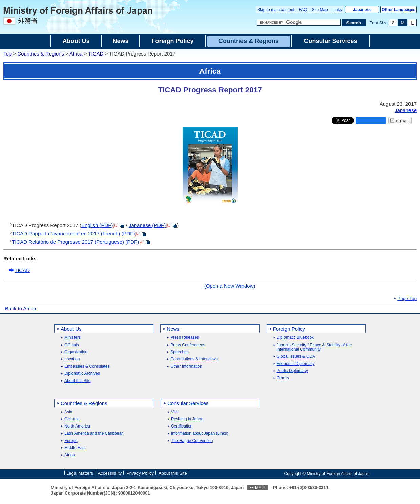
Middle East (75, 448)
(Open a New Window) (229, 286)
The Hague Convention (192, 441)
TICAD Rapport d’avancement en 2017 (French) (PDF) (73, 233)
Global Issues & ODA (296, 357)
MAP (260, 488)
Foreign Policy (289, 329)
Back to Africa (21, 309)
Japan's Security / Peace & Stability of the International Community (314, 347)
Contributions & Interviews (194, 359)
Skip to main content (276, 10)
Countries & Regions (41, 54)
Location (72, 359)
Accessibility (110, 473)
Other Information (186, 366)
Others (283, 378)
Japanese (362, 10)
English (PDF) (97, 225)
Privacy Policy (140, 473)
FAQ (303, 10)
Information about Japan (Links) (200, 433)
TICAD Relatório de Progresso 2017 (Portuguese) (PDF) (75, 242)
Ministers (72, 338)
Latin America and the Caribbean (94, 433)
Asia (68, 412)
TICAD (96, 54)
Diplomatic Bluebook (295, 338)
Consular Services (188, 403)
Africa (76, 54)
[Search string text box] (299, 22)
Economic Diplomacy (296, 364)
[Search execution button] (354, 23)
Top (7, 54)
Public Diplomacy (292, 371)
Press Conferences (188, 345)
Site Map (320, 10)
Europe (71, 441)
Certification (182, 426)
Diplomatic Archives (82, 374)
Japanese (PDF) (147, 225)
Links (337, 10)
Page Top (407, 299)
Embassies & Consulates (87, 366)
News (173, 329)
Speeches (179, 352)
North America (77, 426)
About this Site (77, 381)
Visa (175, 412)
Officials (71, 345)
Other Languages (398, 10)
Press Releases (185, 338)
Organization (76, 352)
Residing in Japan (187, 419)
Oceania (72, 419)
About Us (71, 329)
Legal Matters (80, 473)
